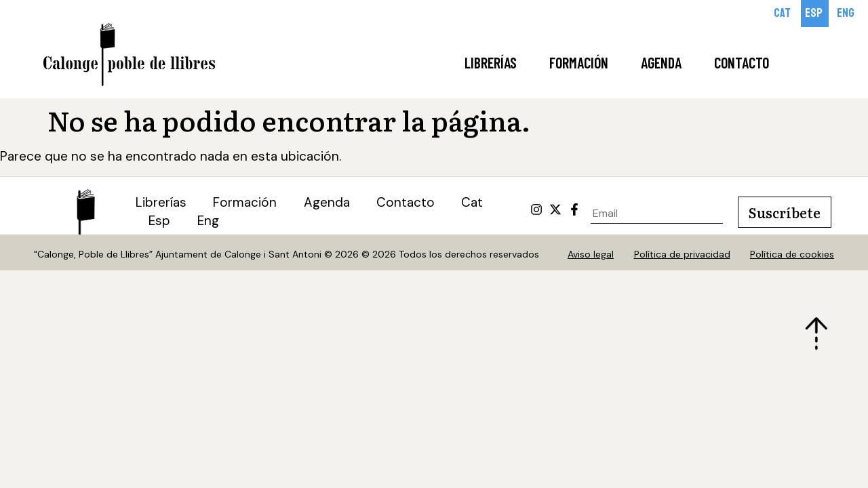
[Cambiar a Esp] (815, 14)
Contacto (742, 62)
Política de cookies (793, 255)
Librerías (491, 62)
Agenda (661, 62)
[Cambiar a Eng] (847, 14)
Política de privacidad (682, 255)
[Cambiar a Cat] (783, 14)
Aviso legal (591, 255)
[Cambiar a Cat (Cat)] (474, 204)
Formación (579, 62)
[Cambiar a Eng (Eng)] (209, 222)
